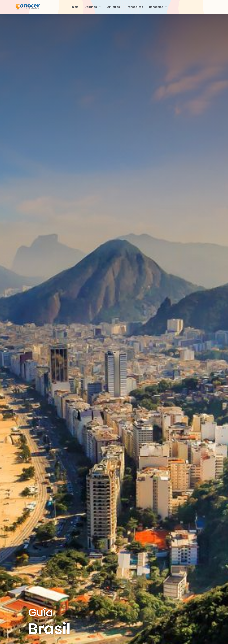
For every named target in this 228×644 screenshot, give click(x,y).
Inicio (75, 7)
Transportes (134, 7)
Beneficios (158, 7)
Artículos (114, 7)
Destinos (93, 7)
